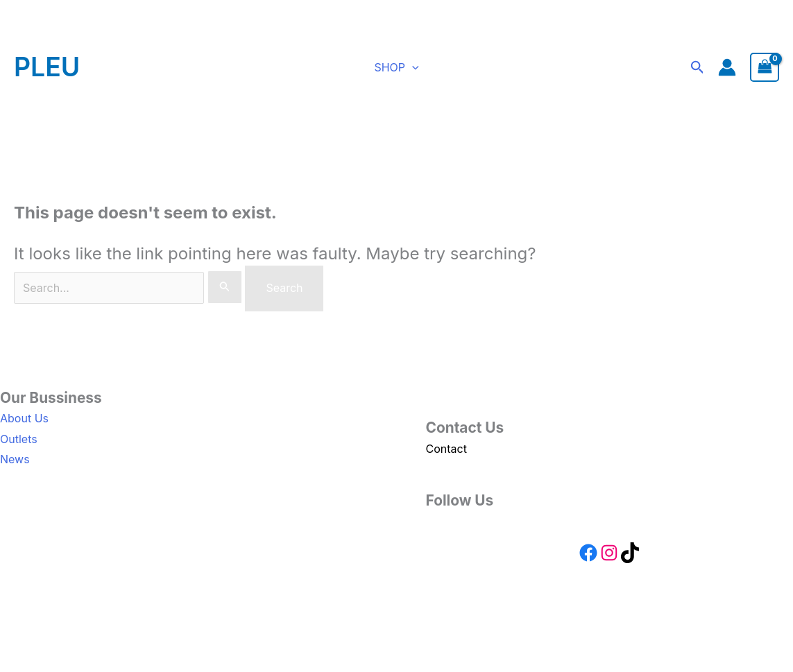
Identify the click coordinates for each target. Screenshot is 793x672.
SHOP (396, 67)
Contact (446, 449)
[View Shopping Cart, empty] (765, 67)
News (15, 459)
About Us (24, 418)
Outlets (19, 439)
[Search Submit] (225, 287)
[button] (412, 67)
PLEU (47, 67)
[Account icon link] (727, 67)
